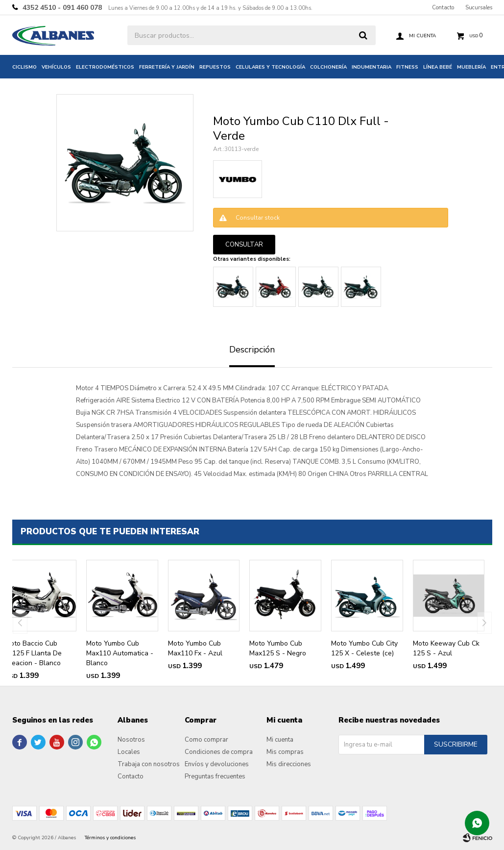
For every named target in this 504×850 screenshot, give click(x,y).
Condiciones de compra (219, 752)
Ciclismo (24, 67)
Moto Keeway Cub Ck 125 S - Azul (446, 648)
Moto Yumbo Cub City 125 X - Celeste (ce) (364, 648)
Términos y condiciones (110, 838)
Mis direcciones (289, 764)
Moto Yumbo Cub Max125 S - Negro (278, 648)
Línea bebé (438, 67)
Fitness (407, 67)
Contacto (443, 8)
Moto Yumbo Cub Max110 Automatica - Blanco (120, 653)
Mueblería (471, 67)
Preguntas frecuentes (215, 776)
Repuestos (215, 67)
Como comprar (206, 740)
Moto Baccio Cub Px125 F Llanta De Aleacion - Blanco (33, 653)
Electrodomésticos (105, 67)
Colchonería (328, 67)
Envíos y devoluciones (217, 764)
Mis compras (285, 752)
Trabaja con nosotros (149, 764)
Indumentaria (372, 67)
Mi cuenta (280, 740)
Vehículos (56, 67)
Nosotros (131, 740)
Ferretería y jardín (167, 67)
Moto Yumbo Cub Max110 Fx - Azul (195, 648)
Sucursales (479, 8)
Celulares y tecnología (270, 67)
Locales (129, 752)
